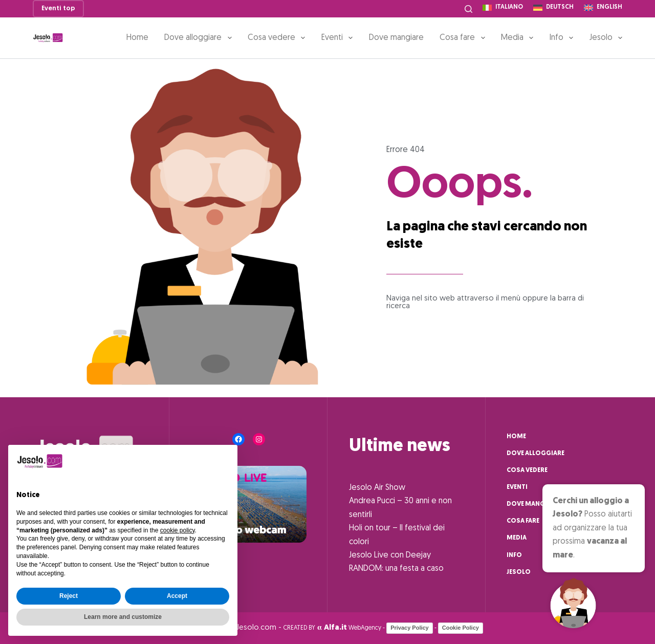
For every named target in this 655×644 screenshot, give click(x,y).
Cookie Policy (461, 628)
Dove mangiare (396, 38)
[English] (603, 8)
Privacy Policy (410, 628)
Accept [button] (177, 596)
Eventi (339, 38)
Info (563, 38)
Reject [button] (69, 596)
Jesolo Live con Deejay (390, 555)
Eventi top (58, 8)
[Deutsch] (553, 8)
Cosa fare (464, 38)
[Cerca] (468, 9)
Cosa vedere (278, 38)
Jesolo (606, 38)
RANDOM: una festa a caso (396, 569)
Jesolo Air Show (377, 488)
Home (137, 38)
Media (519, 38)
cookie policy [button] (178, 530)
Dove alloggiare (200, 38)
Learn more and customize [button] (123, 617)
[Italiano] (503, 8)
